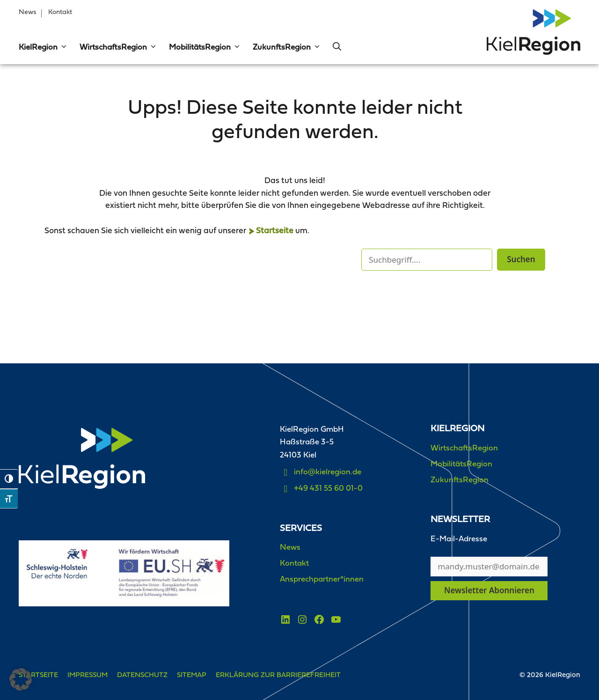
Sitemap (192, 675)
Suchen (521, 259)
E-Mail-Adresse (459, 539)
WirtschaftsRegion (118, 48)
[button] (63, 48)
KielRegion (43, 48)
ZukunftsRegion (287, 48)
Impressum (88, 675)
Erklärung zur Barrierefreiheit (278, 675)
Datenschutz (142, 675)
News (28, 12)
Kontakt (60, 12)
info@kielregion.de (328, 472)
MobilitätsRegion (205, 48)
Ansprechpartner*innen (322, 579)
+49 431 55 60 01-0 (328, 489)
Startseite (275, 231)
